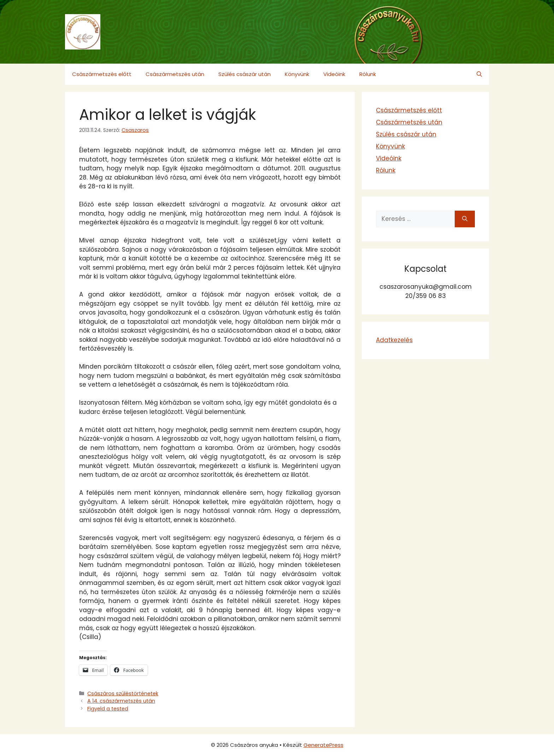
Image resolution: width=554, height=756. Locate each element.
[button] (479, 74)
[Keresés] (465, 219)
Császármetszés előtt (102, 74)
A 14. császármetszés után (121, 701)
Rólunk (368, 74)
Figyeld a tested (108, 709)
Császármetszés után (175, 74)
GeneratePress (323, 745)
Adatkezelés (394, 340)
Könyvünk (297, 74)
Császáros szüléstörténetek (123, 693)
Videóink (334, 74)
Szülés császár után (244, 74)
